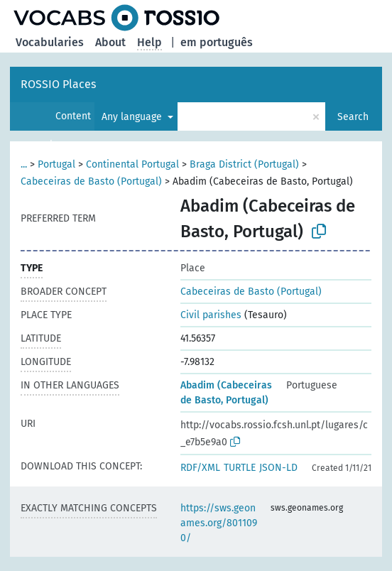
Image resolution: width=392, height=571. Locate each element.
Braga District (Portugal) (244, 164)
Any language (133, 117)
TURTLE (240, 468)
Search (353, 117)
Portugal (56, 164)
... (24, 164)
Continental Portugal (132, 164)
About (110, 42)
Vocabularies (50, 42)
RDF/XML (200, 468)
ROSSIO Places (58, 84)
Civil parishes (211, 315)
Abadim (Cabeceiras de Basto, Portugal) (226, 393)
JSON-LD (278, 468)
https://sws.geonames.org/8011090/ (219, 523)
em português (217, 42)
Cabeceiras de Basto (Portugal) (91, 181)
